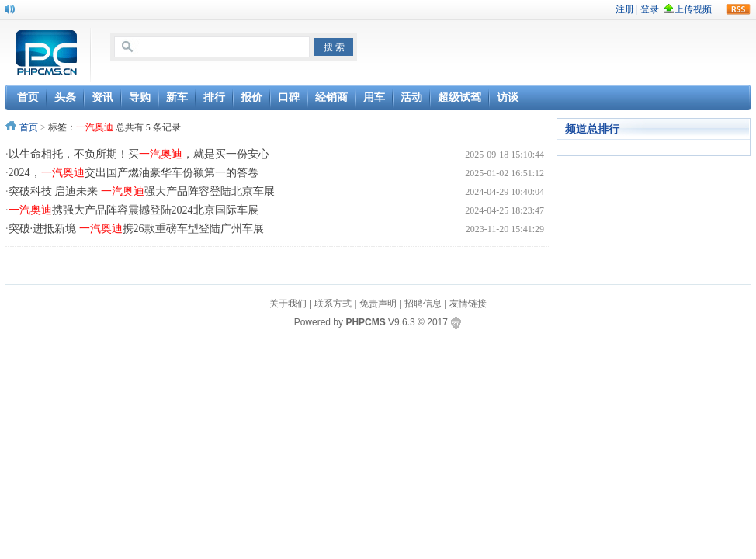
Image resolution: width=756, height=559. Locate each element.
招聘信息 (423, 304)
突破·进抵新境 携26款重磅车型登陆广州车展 (136, 229)
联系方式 (333, 304)
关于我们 (288, 304)
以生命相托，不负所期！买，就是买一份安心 (139, 154)
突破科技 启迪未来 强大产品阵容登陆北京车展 (142, 191)
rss (738, 9)
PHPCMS (365, 322)
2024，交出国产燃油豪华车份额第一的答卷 (134, 173)
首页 (29, 127)
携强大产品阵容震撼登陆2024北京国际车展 (134, 210)
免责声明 (378, 304)
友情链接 (468, 304)
